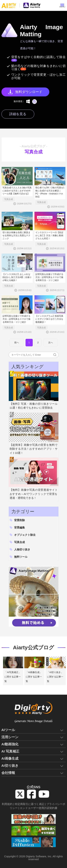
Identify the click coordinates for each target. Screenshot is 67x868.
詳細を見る (18, 114)
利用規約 (7, 804)
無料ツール (21, 557)
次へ (51, 343)
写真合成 (9, 199)
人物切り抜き (22, 549)
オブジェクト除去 (25, 535)
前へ (17, 343)
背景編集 (19, 527)
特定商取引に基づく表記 (30, 804)
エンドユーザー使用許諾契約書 (39, 808)
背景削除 (19, 520)
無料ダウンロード (29, 92)
